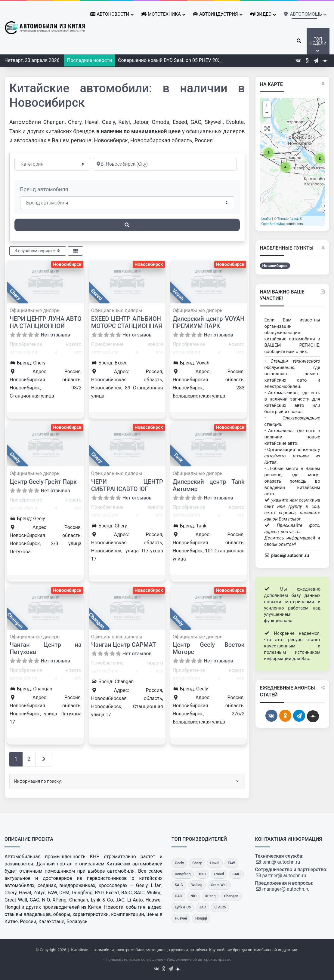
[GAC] (178, 896)
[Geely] (179, 863)
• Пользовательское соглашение (133, 959)
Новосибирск (67, 264)
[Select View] (76, 251)
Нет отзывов (56, 335)
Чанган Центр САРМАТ (124, 645)
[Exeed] (219, 874)
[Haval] (215, 863)
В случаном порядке (38, 251)
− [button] (267, 113)
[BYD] (202, 874)
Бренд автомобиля (44, 189)
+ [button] (267, 105)
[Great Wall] (219, 885)
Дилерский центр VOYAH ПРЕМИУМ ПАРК (209, 322)
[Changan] (231, 896)
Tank (178, 458)
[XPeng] (210, 896)
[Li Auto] (220, 907)
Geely (15, 458)
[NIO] (193, 896)
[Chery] (197, 863)
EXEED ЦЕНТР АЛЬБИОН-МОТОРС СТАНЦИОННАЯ (127, 322)
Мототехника (161, 14)
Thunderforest (287, 219)
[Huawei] (181, 919)
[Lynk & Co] (183, 907)
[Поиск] (127, 225)
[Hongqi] (201, 919)
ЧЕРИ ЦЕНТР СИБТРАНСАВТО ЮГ (127, 485)
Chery (15, 295)
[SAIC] (179, 885)
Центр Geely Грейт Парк (43, 482)
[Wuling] (197, 885)
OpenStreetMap (273, 224)
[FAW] (231, 863)
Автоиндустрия (215, 14)
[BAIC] (236, 874)
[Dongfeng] (183, 874)
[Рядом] (165, 164)
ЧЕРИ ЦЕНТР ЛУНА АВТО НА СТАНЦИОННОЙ (46, 322)
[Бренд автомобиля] (127, 203)
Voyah (178, 295)
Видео (261, 14)
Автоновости (110, 14)
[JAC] (203, 907)
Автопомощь (303, 13)
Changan (15, 621)
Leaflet (266, 219)
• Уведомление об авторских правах (198, 959)
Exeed (97, 295)
